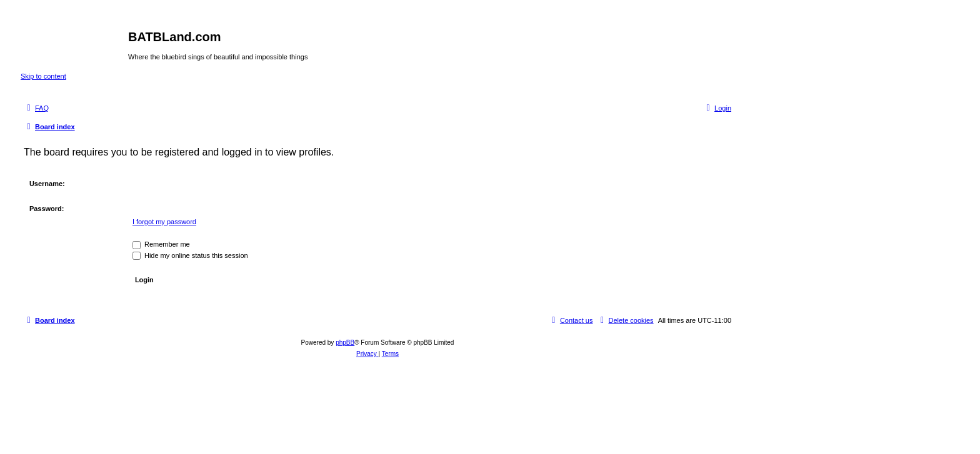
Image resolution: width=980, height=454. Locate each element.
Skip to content (43, 76)
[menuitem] (36, 108)
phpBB (345, 343)
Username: (47, 184)
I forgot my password (164, 222)
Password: (47, 209)
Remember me (161, 244)
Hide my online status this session (190, 255)
